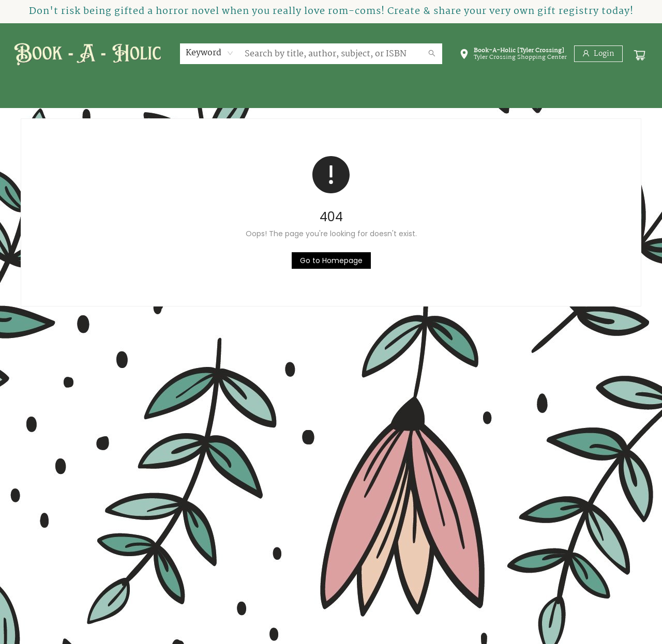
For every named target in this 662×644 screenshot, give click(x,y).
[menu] (331, 96)
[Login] (598, 54)
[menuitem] (41, 96)
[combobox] (210, 53)
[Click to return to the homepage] (331, 260)
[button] (513, 56)
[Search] (432, 54)
